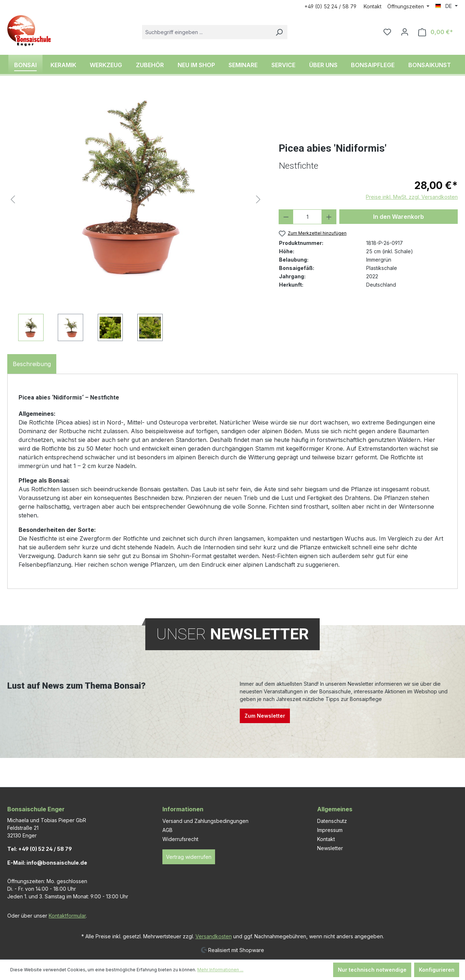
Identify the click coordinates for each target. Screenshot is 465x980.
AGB (167, 830)
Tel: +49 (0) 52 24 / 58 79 (40, 849)
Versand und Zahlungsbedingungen (205, 821)
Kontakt (373, 6)
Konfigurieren (437, 970)
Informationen (183, 809)
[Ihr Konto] (405, 32)
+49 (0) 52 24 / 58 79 (330, 6)
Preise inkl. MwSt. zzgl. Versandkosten (412, 197)
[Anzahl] (307, 217)
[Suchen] (279, 32)
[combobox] (207, 32)
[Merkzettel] (387, 32)
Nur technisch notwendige (372, 970)
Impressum (330, 830)
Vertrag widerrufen (189, 857)
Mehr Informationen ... (220, 970)
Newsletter (330, 848)
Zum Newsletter (265, 716)
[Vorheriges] (13, 199)
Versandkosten (214, 936)
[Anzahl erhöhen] (329, 217)
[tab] (32, 364)
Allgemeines (335, 809)
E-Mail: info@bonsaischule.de (47, 863)
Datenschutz (332, 821)
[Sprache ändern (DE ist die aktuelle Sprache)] (446, 6)
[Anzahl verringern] (286, 217)
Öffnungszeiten (406, 6)
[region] (136, 216)
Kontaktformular (67, 916)
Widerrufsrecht (180, 839)
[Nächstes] (258, 199)
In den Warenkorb (399, 217)
